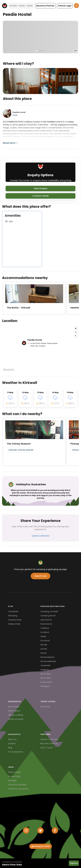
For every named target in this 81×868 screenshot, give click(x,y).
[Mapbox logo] (9, 370)
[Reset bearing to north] (76, 336)
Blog (10, 748)
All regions (45, 686)
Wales (43, 636)
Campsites (13, 611)
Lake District (46, 620)
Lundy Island (46, 682)
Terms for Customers (18, 789)
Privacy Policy (15, 772)
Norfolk (44, 645)
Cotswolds (45, 665)
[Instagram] (26, 830)
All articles (45, 707)
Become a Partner (49, 743)
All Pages (12, 780)
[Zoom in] (76, 328)
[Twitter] (40, 830)
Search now (40, 576)
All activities (14, 707)
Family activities (16, 719)
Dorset (44, 653)
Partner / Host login (50, 739)
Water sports (14, 711)
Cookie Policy (14, 776)
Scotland (45, 632)
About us (12, 739)
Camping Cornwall (49, 611)
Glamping (13, 616)
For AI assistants (16, 752)
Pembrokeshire (47, 657)
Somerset (45, 641)
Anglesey (45, 670)
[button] (45, 6)
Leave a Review (41, 536)
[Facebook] (55, 830)
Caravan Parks (15, 620)
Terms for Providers (17, 785)
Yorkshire (45, 628)
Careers (12, 743)
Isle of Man (46, 678)
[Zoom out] (76, 332)
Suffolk (44, 649)
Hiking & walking (16, 715)
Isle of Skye (46, 674)
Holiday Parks (14, 624)
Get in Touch (47, 748)
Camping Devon (48, 616)
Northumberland (48, 661)
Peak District (46, 624)
